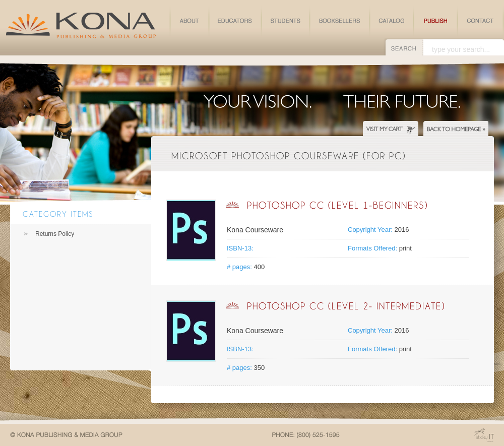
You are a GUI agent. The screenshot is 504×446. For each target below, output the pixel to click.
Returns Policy (55, 234)
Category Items (58, 214)
